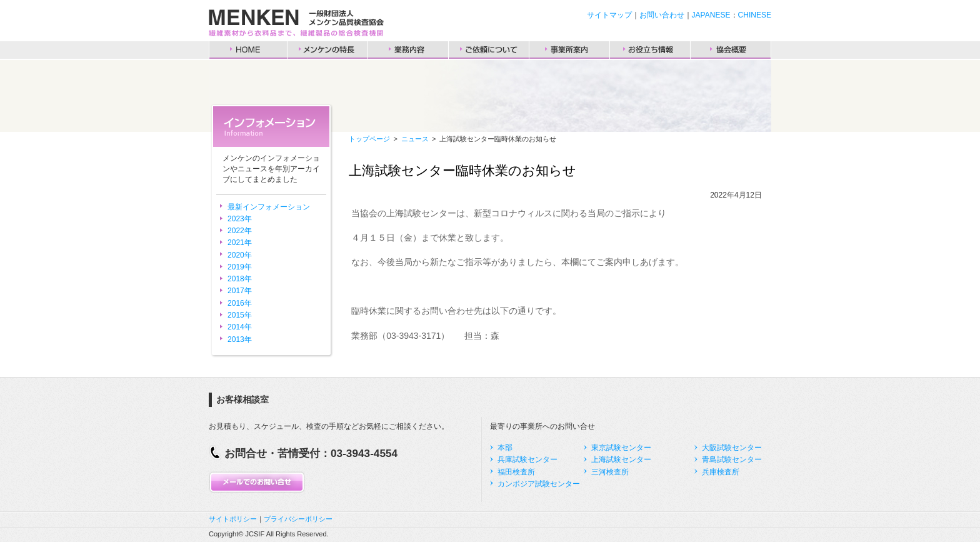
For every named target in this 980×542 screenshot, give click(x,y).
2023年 (240, 219)
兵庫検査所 (721, 472)
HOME (248, 50)
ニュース (415, 139)
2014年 (240, 327)
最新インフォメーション (269, 207)
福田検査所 (516, 472)
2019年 (240, 267)
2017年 (240, 291)
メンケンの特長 (327, 50)
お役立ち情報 (650, 50)
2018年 (240, 279)
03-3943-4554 (364, 453)
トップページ (369, 139)
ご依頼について (489, 50)
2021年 (240, 243)
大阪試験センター (732, 448)
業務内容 (408, 50)
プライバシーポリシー (298, 519)
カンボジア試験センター (539, 484)
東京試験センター (621, 448)
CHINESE (755, 15)
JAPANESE (711, 15)
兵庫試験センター (527, 459)
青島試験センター (732, 459)
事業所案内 (569, 50)
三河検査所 (610, 472)
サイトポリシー (233, 519)
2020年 (240, 255)
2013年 (240, 339)
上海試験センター (621, 459)
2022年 (240, 231)
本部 (505, 448)
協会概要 (731, 50)
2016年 (240, 303)
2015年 (240, 315)
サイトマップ (609, 15)
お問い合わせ (662, 15)
